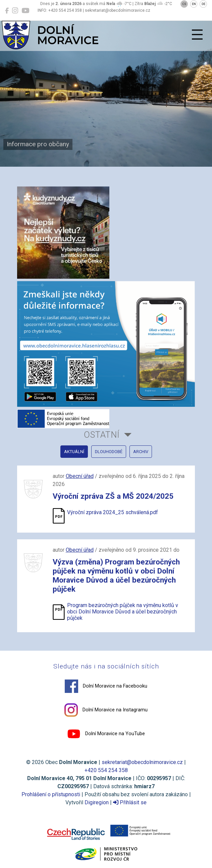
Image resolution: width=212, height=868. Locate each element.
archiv (141, 452)
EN (194, 4)
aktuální (74, 452)
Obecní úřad (80, 476)
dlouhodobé (109, 452)
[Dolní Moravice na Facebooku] (7, 11)
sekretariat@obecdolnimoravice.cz (142, 762)
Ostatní (102, 435)
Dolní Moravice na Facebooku (106, 686)
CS (184, 4)
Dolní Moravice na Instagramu (106, 710)
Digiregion (97, 802)
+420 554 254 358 (106, 770)
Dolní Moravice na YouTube (106, 734)
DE (203, 4)
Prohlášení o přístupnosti (51, 794)
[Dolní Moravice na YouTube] (25, 11)
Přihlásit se (130, 802)
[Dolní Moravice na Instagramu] (15, 11)
